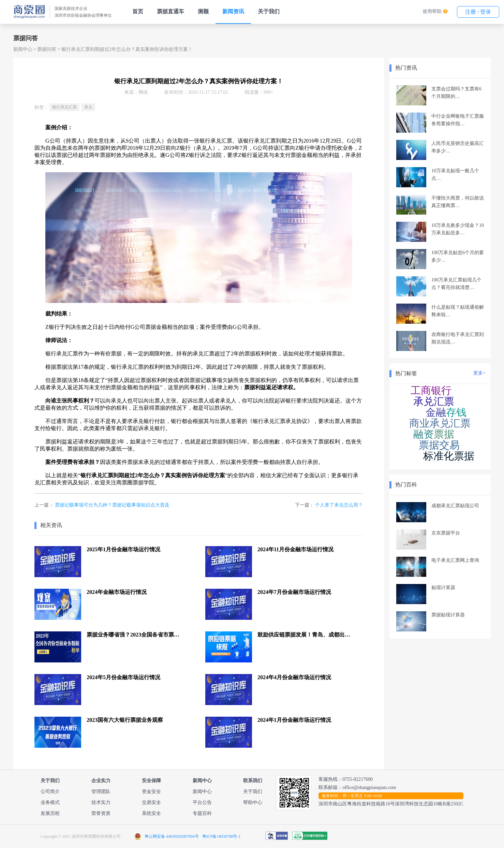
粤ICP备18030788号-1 (221, 836)
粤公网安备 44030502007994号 (172, 836)
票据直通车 (171, 11)
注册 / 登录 (478, 12)
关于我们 (269, 11)
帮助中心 (253, 802)
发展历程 (50, 813)
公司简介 (50, 792)
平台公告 (202, 802)
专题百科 (202, 813)
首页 (138, 11)
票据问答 (47, 49)
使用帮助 (432, 11)
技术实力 (101, 802)
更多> (479, 373)
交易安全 (151, 802)
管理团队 (101, 792)
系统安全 (151, 813)
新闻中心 (23, 49)
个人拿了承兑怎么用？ (339, 505)
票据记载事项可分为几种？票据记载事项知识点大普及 (112, 505)
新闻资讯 (233, 11)
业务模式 (50, 802)
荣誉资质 (101, 813)
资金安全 (151, 792)
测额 (203, 11)
